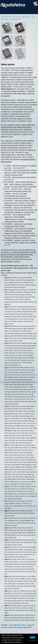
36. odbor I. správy (8, 19)
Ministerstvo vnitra (17, 17)
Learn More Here (33, 640)
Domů (2, 17)
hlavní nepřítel (19, 168)
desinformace (7, 627)
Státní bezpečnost (26, 17)
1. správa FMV (13, 625)
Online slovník (8, 17)
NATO (11, 180)
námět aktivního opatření (22, 627)
